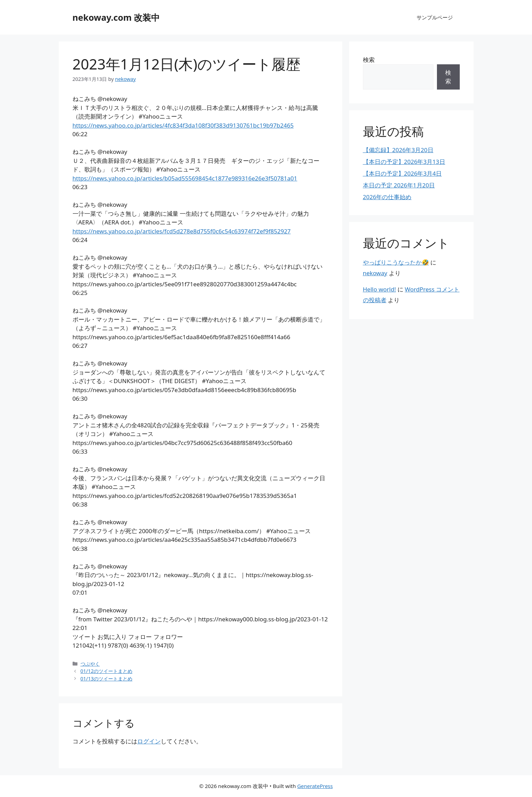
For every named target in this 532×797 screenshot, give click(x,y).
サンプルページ (435, 17)
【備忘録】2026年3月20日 (398, 150)
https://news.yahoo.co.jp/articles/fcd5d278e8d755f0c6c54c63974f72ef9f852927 (182, 231)
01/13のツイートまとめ (106, 679)
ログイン (149, 741)
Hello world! (380, 289)
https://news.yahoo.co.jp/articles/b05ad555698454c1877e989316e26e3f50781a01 (185, 178)
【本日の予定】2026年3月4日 (402, 173)
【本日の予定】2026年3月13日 (404, 162)
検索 (369, 60)
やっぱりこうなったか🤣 (396, 262)
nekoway (375, 273)
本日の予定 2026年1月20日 (399, 185)
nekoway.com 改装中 (116, 17)
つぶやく (90, 664)
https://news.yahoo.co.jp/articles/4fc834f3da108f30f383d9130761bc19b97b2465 (183, 125)
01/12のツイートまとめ (106, 671)
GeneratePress (315, 786)
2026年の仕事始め (387, 197)
